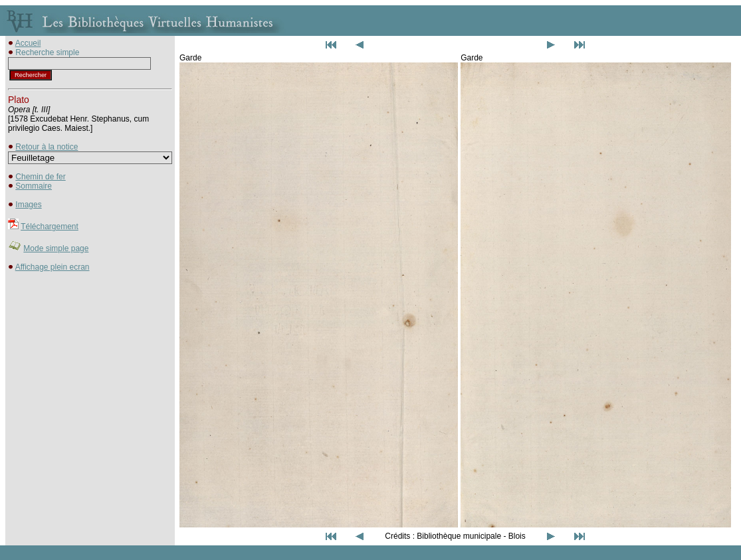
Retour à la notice (47, 147)
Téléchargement (50, 227)
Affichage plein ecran (53, 267)
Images (28, 205)
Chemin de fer (40, 177)
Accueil (28, 43)
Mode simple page (56, 248)
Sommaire (34, 186)
